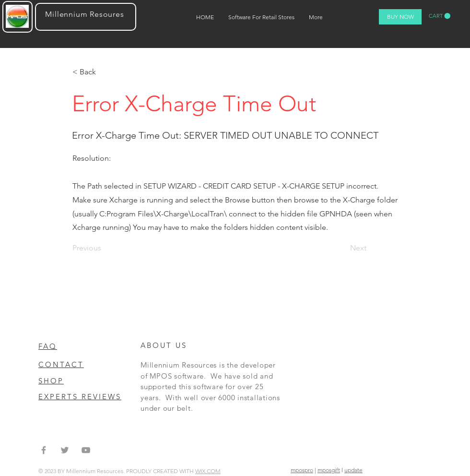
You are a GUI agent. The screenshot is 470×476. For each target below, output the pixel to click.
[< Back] (104, 72)
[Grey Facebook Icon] (44, 450)
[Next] (356, 248)
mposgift (329, 470)
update (353, 470)
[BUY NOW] (400, 17)
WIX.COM (208, 471)
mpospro (302, 470)
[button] (440, 16)
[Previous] (104, 248)
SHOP (51, 381)
